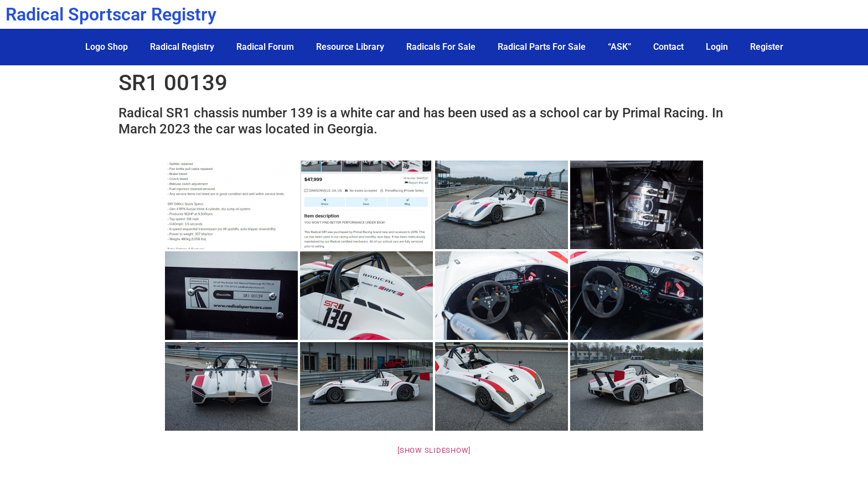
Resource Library (350, 47)
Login (717, 47)
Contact (668, 47)
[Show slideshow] (434, 450)
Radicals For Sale (441, 47)
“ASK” (619, 47)
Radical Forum (265, 47)
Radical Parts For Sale (542, 47)
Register (767, 47)
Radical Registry (182, 47)
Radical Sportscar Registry (111, 14)
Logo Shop (107, 47)
